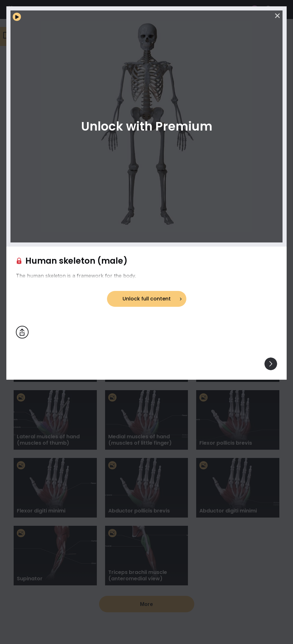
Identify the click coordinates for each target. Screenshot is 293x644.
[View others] (271, 364)
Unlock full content (147, 299)
